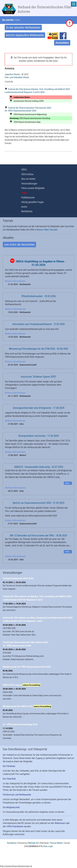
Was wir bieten (28, 179)
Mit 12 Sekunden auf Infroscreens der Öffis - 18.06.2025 (39, 536)
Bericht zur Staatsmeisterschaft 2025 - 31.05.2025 (39, 503)
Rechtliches (27, 211)
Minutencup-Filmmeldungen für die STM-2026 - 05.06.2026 (39, 349)
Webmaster (60, 823)
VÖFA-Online (27, 174)
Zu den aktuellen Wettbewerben (23, 28)
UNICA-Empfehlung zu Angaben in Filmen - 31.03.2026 (41, 263)
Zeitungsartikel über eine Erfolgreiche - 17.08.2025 (39, 408)
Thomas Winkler (56, 843)
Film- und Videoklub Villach (17, 77)
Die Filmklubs (9, 766)
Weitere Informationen (15, 281)
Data (45, 846)
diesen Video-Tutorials (47, 230)
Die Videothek (9, 779)
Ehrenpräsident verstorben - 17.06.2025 (38, 436)
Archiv (24, 207)
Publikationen (28, 197)
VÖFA (24, 170)
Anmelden (62, 43)
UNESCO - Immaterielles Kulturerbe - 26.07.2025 (39, 467)
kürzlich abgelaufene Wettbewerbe (25, 35)
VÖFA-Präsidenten (15, 826)
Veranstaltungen (29, 184)
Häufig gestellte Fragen (32, 202)
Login (51, 846)
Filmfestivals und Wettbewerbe (17, 795)
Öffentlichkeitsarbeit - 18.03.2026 (38, 296)
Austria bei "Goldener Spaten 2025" (39, 377)
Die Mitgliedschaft (11, 807)
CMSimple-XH (33, 843)
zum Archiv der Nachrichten (19, 245)
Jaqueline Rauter (12, 74)
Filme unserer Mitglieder (33, 188)
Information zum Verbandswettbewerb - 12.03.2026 (38, 324)
